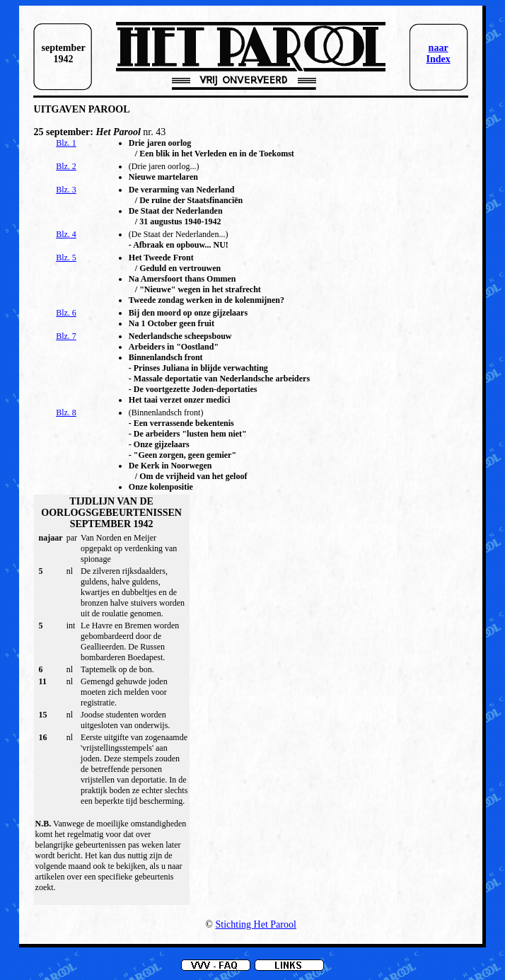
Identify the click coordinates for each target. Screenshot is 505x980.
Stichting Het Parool (256, 924)
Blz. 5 (66, 258)
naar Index (438, 53)
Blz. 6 (66, 313)
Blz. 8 (66, 413)
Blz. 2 (66, 166)
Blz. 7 (66, 336)
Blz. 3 (66, 190)
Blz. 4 (66, 234)
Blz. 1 (66, 143)
